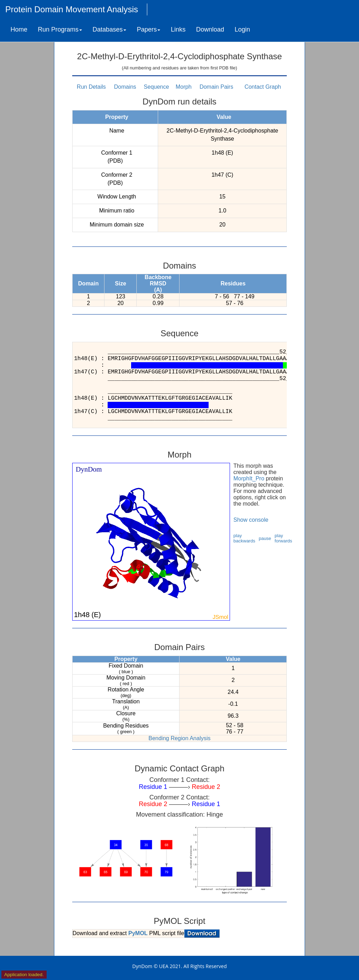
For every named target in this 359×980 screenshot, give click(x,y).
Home (19, 29)
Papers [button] (148, 29)
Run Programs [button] (60, 29)
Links (178, 29)
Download (210, 29)
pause (265, 538)
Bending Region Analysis (179, 738)
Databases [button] (109, 29)
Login (242, 29)
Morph (184, 87)
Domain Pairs (216, 87)
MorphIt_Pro (249, 478)
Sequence (156, 87)
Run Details (91, 87)
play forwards (283, 538)
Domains (125, 87)
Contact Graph (263, 87)
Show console (251, 520)
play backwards (244, 538)
